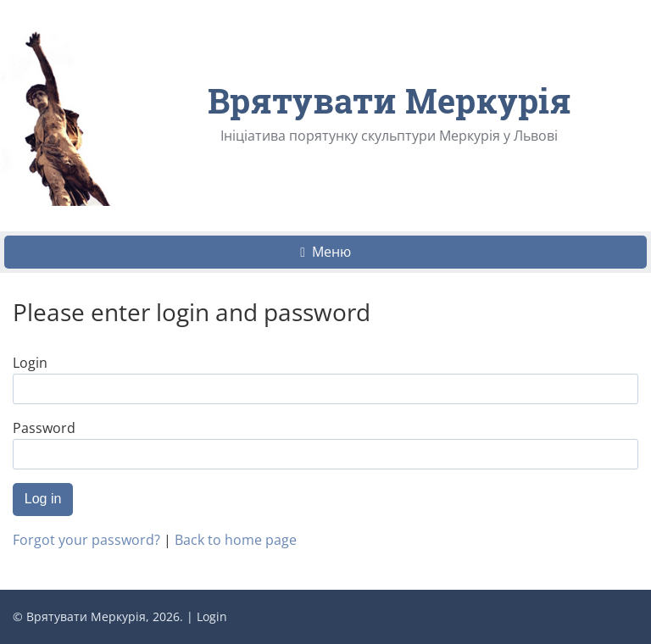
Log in (43, 499)
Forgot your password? (86, 540)
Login (212, 616)
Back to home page (236, 540)
